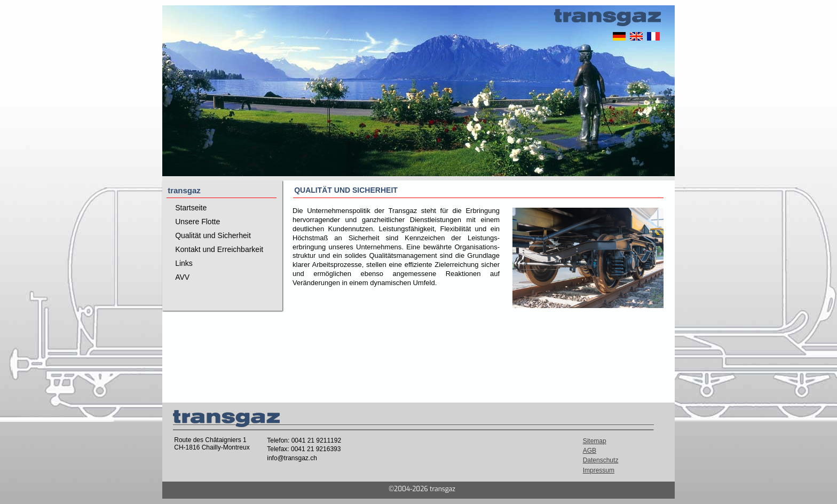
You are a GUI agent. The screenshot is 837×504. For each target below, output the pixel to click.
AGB (590, 451)
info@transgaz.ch (292, 458)
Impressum (599, 470)
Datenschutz (601, 460)
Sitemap (595, 441)
